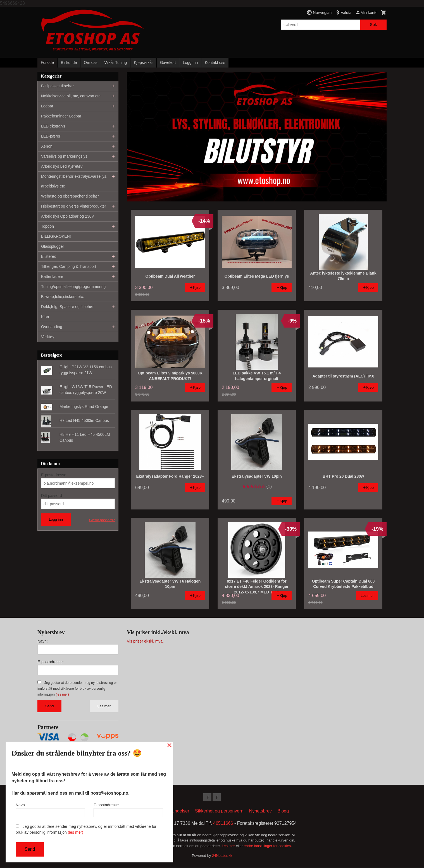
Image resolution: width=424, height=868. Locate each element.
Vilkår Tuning (116, 62)
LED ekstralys (53, 126)
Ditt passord (52, 496)
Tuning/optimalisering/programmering (73, 287)
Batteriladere (52, 276)
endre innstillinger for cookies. (268, 847)
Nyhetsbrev (260, 812)
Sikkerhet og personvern (219, 812)
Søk (373, 25)
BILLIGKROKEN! (56, 236)
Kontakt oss (215, 62)
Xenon (47, 146)
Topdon (47, 226)
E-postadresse (54, 475)
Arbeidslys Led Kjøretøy (62, 166)
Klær (45, 317)
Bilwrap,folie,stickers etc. (62, 297)
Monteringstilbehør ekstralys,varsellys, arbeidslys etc (74, 181)
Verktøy (48, 337)
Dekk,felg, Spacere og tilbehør (67, 307)
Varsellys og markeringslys (64, 156)
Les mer (104, 706)
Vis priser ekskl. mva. (145, 641)
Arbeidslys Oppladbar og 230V (68, 216)
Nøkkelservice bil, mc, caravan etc (71, 96)
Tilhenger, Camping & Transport (69, 266)
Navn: (43, 641)
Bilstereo (49, 256)
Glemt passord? (102, 520)
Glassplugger (53, 246)
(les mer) (62, 694)
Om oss (90, 62)
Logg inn (190, 62)
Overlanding (52, 327)
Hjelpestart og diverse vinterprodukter (74, 206)
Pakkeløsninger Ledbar (61, 116)
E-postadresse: (51, 662)
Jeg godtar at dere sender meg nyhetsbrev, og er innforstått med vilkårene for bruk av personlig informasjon (77, 689)
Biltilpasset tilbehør (58, 86)
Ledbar (47, 106)
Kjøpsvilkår (143, 62)
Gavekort (168, 62)
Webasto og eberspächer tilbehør (70, 196)
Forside (47, 62)
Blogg (283, 812)
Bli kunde (69, 62)
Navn (50, 809)
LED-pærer (51, 136)
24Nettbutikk (222, 857)
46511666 (223, 824)
